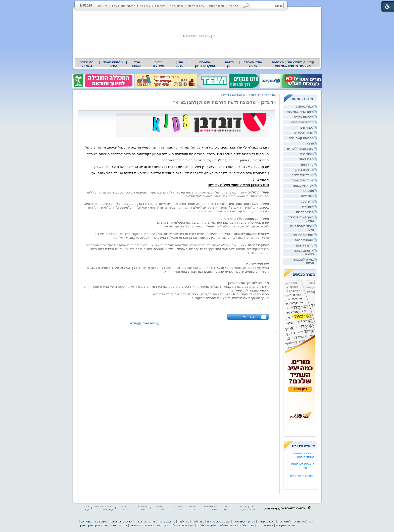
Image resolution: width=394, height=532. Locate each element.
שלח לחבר (149, 323)
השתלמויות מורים (302, 122)
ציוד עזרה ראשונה (145, 521)
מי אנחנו (103, 6)
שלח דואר (248, 316)
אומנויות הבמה (304, 240)
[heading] (177, 154)
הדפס (133, 323)
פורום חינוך (177, 6)
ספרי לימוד (306, 159)
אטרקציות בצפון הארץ (234, 95)
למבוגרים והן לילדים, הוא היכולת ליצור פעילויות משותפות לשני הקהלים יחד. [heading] (216, 226)
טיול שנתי (307, 196)
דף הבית (233, 6)
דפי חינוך (256, 95)
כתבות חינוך (193, 508)
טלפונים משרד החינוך (113, 64)
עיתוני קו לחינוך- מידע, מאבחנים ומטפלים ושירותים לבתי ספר (293, 64)
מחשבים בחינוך (304, 170)
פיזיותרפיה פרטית (142, 508)
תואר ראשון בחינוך (98, 525)
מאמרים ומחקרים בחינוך (204, 64)
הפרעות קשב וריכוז (301, 138)
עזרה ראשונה (305, 246)
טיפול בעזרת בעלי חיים (94, 521)
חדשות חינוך (229, 64)
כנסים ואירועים (158, 64)
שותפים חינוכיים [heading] (304, 446)
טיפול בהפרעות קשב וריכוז (104, 508)
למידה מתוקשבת (303, 235)
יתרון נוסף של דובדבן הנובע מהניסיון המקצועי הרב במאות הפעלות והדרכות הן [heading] (213, 223)
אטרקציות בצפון (303, 186)
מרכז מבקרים (305, 212)
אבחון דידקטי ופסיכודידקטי (247, 508)
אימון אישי (307, 207)
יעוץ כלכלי (188, 525)
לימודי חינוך (306, 128)
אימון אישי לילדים (206, 525)
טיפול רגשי (307, 154)
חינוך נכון (160, 6)
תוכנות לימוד (125, 508)
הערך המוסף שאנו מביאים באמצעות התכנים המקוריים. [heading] (230, 298)
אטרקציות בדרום (303, 175)
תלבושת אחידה (304, 117)
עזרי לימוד (307, 165)
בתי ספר (226, 508)
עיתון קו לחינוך (196, 6)
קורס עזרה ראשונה (121, 521)
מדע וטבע (307, 202)
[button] (246, 6)
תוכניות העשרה (304, 133)
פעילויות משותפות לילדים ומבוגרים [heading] (245, 219)
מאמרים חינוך (177, 508)
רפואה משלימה (227, 525)
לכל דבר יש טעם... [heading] (256, 264)
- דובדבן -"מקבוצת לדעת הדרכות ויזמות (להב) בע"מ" (224, 103)
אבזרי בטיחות (305, 107)
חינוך (82, 525)
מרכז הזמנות (217, 6)
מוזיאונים (308, 191)
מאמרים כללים (161, 508)
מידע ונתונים (180, 64)
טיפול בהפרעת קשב (168, 525)
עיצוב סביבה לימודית (300, 149)
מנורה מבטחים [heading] (304, 274)
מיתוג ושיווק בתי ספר (300, 112)
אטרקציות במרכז (303, 180)
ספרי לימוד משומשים (142, 525)
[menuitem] (293, 64)
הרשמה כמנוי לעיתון (124, 6)
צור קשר (145, 6)
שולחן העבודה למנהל (253, 64)
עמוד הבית (270, 95)
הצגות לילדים (246, 525)
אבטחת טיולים (119, 525)
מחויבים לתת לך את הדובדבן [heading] (248, 283)
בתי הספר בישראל (87, 64)
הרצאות (309, 143)
